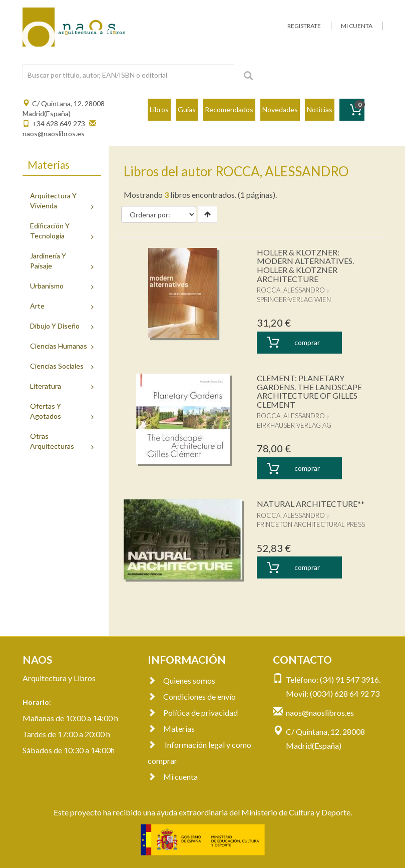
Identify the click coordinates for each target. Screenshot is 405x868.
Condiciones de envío (192, 696)
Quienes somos (181, 680)
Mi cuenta (173, 777)
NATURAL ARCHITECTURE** (311, 504)
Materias (171, 729)
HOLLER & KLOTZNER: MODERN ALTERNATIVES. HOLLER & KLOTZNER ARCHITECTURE (305, 265)
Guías (187, 109)
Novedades (280, 109)
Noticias (320, 109)
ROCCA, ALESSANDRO (291, 290)
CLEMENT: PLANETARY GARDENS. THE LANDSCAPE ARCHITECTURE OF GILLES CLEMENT (309, 391)
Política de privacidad (193, 712)
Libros (159, 109)
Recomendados (229, 109)
